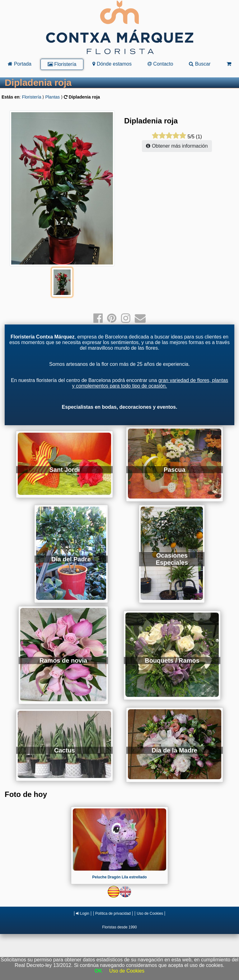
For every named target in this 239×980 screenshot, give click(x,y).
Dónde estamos (112, 64)
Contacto (160, 64)
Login (83, 913)
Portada (19, 64)
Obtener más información (177, 146)
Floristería (62, 64)
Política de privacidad (113, 913)
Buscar (200, 64)
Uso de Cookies (150, 913)
